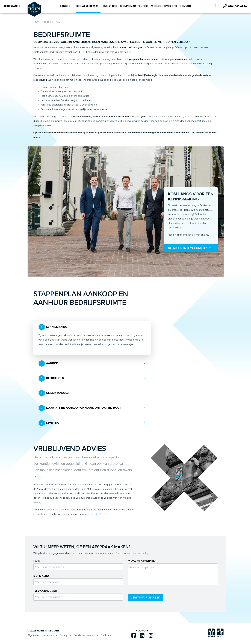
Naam (37, 561)
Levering (49, 423)
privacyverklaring (140, 553)
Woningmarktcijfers (134, 6)
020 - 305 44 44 (235, 6)
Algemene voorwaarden (40, 635)
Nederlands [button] (12, 6)
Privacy (64, 635)
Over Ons (171, 6)
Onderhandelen (55, 393)
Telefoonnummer (45, 591)
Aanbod (48, 363)
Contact (185, 6)
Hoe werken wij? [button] (87, 6)
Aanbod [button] (65, 6)
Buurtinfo (110, 6)
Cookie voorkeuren (84, 635)
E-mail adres (42, 576)
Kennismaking (53, 327)
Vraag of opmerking (142, 561)
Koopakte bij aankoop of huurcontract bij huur (80, 408)
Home (37, 22)
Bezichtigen (51, 378)
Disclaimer (106, 635)
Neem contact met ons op (189, 248)
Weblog (156, 6)
